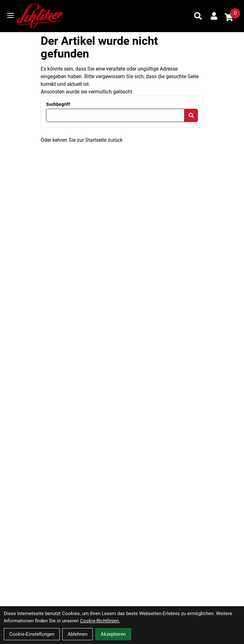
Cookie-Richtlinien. (100, 621)
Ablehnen (78, 634)
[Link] (10, 15)
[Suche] (198, 16)
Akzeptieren (113, 634)
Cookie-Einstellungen (32, 634)
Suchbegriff (58, 104)
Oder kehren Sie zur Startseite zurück (82, 140)
